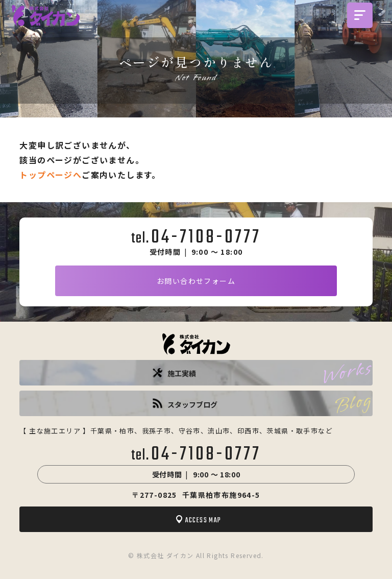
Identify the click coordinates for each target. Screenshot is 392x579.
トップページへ (51, 175)
